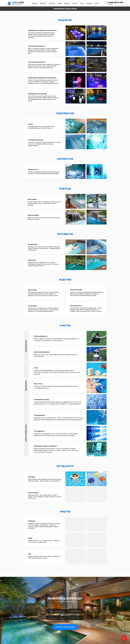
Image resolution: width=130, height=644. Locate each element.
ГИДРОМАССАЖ (43, 3)
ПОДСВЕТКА (35, 3)
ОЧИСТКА (82, 3)
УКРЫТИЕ (97, 3)
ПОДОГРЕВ (75, 3)
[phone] (65, 618)
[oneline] (65, 611)
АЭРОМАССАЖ (52, 3)
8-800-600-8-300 (116, 2)
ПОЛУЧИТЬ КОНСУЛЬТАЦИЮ (65, 627)
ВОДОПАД (60, 3)
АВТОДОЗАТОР (89, 3)
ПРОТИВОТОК (67, 3)
